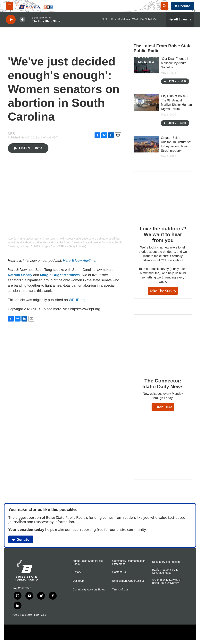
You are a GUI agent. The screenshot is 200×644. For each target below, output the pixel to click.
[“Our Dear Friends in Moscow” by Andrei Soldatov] (146, 65)
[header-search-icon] (164, 6)
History (77, 572)
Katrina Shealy (20, 275)
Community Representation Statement (129, 563)
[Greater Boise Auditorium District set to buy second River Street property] (146, 144)
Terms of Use (120, 590)
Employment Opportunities (128, 581)
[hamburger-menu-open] (10, 6)
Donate (184, 6)
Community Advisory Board (89, 590)
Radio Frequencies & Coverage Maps (165, 571)
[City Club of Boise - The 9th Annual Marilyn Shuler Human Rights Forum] (146, 102)
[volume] (22, 20)
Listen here (163, 407)
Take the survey (163, 291)
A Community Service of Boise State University (167, 581)
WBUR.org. (78, 300)
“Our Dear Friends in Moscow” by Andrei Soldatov (175, 63)
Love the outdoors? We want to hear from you (163, 234)
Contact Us (119, 572)
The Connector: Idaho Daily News (163, 384)
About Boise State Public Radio (87, 563)
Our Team (78, 581)
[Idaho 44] (163, 455)
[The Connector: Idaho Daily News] (163, 343)
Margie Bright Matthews (60, 275)
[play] (11, 20)
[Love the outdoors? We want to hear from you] (163, 196)
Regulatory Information (166, 562)
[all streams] (180, 19)
